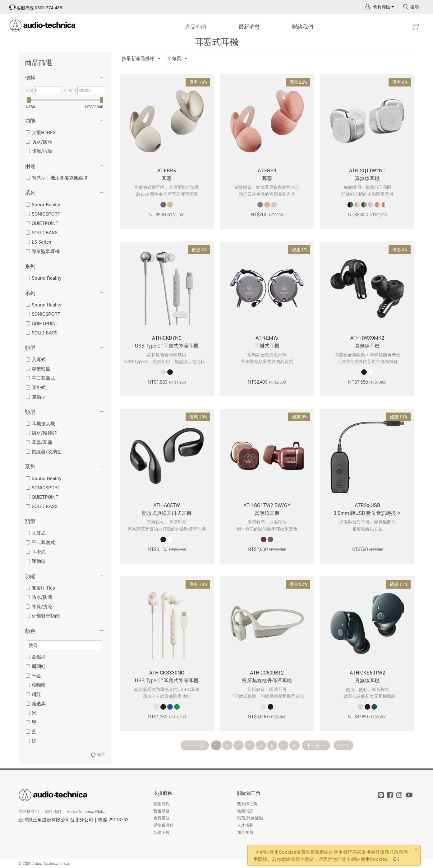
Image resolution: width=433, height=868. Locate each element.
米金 (33, 675)
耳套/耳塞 (39, 442)
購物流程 (161, 804)
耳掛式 (36, 387)
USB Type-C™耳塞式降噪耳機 (167, 680)
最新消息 (249, 27)
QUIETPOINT (42, 223)
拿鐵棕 (36, 657)
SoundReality (43, 204)
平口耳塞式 (40, 378)
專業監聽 (38, 369)
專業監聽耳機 (43, 251)
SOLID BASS (42, 232)
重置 (98, 755)
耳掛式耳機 (267, 345)
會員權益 (161, 818)
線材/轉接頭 (41, 433)
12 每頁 (176, 58)
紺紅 (33, 694)
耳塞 (167, 178)
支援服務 (163, 793)
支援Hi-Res (40, 588)
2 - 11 (343, 745)
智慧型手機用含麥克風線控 (57, 178)
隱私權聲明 (29, 811)
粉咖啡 (36, 685)
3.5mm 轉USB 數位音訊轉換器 (367, 513)
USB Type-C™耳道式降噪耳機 (167, 345)
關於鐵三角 (249, 793)
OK (396, 859)
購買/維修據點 (250, 818)
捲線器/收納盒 (44, 451)
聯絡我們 (303, 27)
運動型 (36, 397)
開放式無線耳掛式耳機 (167, 513)
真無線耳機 (367, 178)
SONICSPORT (43, 214)
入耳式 (36, 359)
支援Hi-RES (41, 132)
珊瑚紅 (36, 666)
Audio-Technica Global (87, 811)
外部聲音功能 (43, 616)
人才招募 (245, 825)
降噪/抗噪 (39, 151)
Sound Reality (44, 278)
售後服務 (161, 811)
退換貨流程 (163, 825)
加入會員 (245, 832)
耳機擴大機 (40, 423)
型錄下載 (161, 832)
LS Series (39, 242)
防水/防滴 (39, 142)
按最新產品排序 (141, 58)
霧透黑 (36, 703)
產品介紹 (196, 27)
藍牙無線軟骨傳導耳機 (267, 680)
